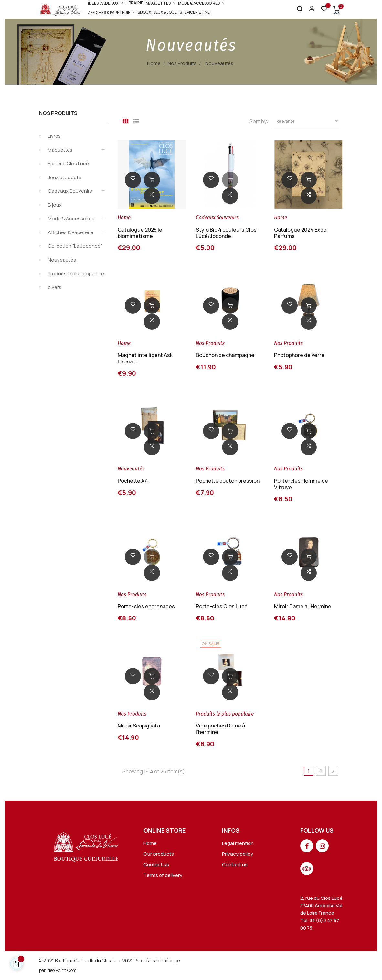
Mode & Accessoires (71, 218)
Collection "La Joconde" (75, 246)
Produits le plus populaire (76, 273)
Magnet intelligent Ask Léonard (145, 358)
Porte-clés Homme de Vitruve (301, 484)
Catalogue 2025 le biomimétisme (140, 233)
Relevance (308, 121)
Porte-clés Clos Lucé (222, 606)
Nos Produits (58, 113)
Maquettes (60, 150)
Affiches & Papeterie (71, 232)
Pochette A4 (133, 481)
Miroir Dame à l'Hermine (303, 606)
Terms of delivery (163, 875)
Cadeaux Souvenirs (70, 191)
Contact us (156, 864)
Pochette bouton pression (228, 481)
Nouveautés (62, 260)
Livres (54, 136)
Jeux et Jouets (64, 177)
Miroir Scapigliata (139, 726)
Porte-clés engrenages (146, 606)
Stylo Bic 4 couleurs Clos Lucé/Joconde (226, 233)
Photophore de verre (299, 355)
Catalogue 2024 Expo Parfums (300, 233)
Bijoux (55, 205)
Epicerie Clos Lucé (68, 163)
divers (55, 287)
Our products (159, 854)
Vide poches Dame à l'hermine (220, 729)
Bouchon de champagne (225, 355)
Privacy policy (238, 854)
